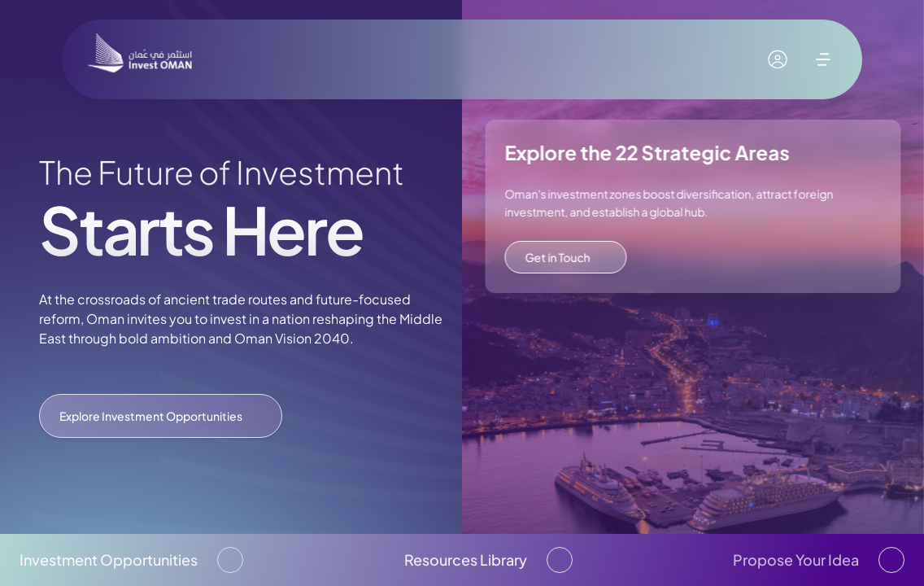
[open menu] (823, 59)
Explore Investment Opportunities (161, 416)
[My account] (778, 59)
